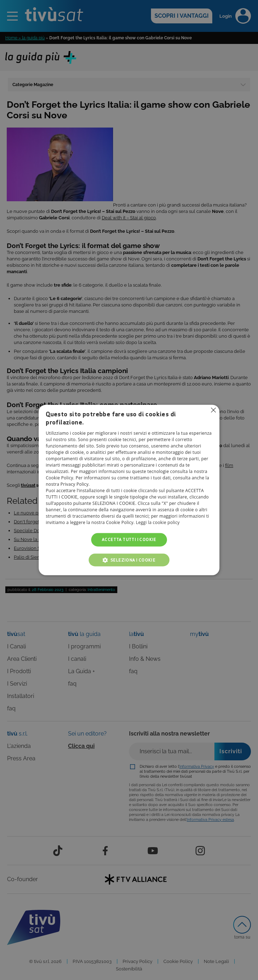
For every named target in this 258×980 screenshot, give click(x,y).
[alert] (129, 490)
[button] (129, 560)
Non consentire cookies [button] (213, 410)
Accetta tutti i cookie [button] (129, 539)
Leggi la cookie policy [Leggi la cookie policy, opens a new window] (158, 522)
